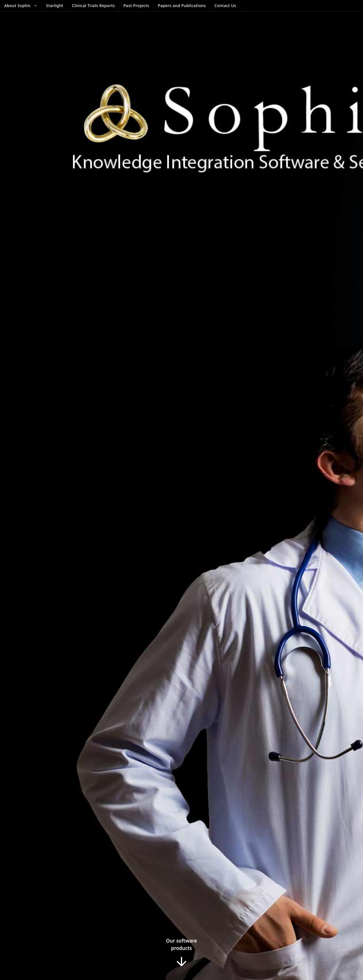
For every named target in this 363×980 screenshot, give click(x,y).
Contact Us (225, 6)
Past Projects (136, 6)
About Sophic (23, 6)
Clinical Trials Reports (93, 6)
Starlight (55, 6)
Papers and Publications (182, 6)
